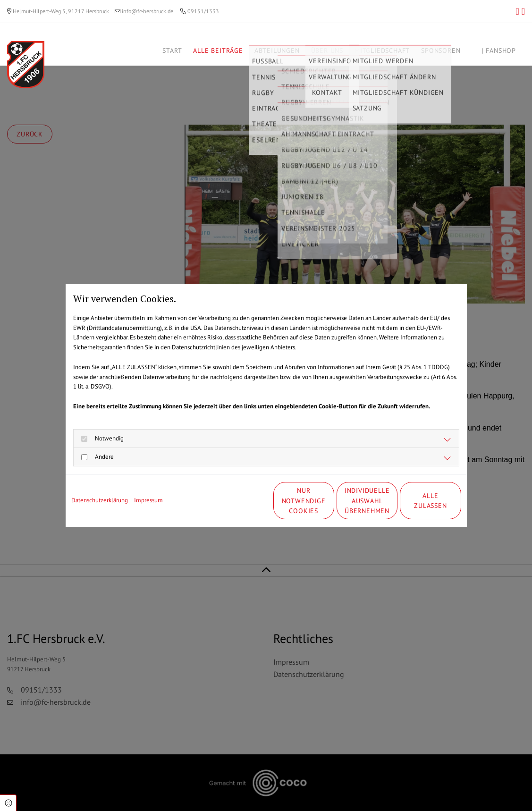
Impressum (148, 500)
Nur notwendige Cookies (238, 501)
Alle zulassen (417, 501)
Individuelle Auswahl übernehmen (328, 500)
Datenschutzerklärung (100, 500)
